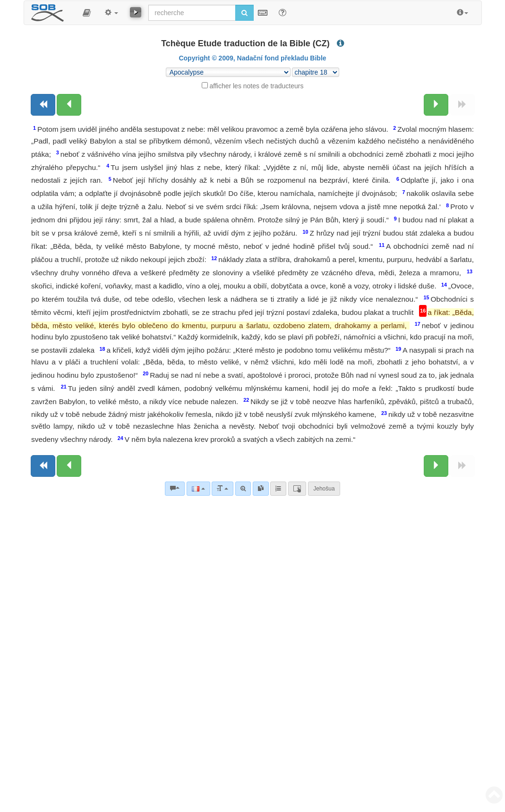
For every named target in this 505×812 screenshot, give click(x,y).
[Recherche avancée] (243, 489)
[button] (87, 13)
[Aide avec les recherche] (282, 12)
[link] (261, 489)
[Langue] (198, 489)
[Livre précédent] (43, 105)
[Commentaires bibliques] (175, 489)
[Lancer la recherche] (244, 13)
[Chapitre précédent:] (69, 105)
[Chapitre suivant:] (436, 105)
